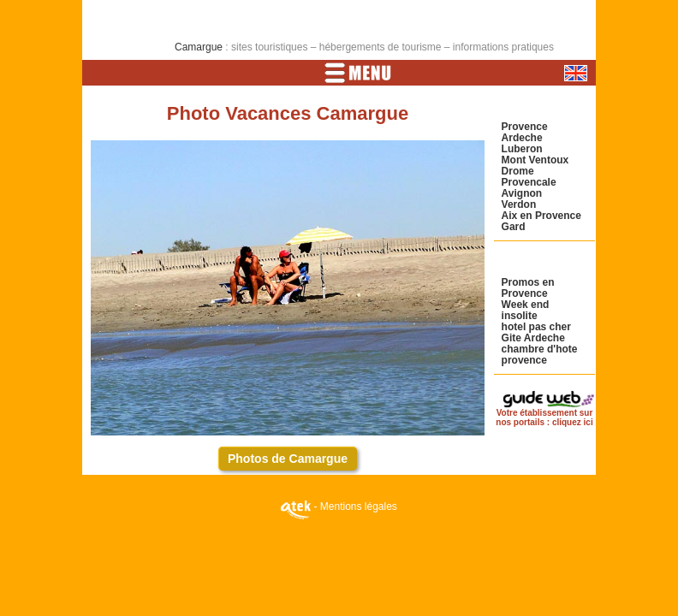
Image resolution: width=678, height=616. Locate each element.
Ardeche (522, 138)
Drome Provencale (529, 177)
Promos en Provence (528, 288)
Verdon (519, 204)
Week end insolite (526, 310)
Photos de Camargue (288, 459)
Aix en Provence (541, 216)
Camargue (199, 47)
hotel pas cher (536, 327)
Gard (514, 227)
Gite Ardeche (533, 338)
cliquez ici (573, 422)
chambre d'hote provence (540, 355)
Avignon (522, 193)
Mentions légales (359, 506)
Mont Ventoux (535, 160)
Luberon (522, 149)
